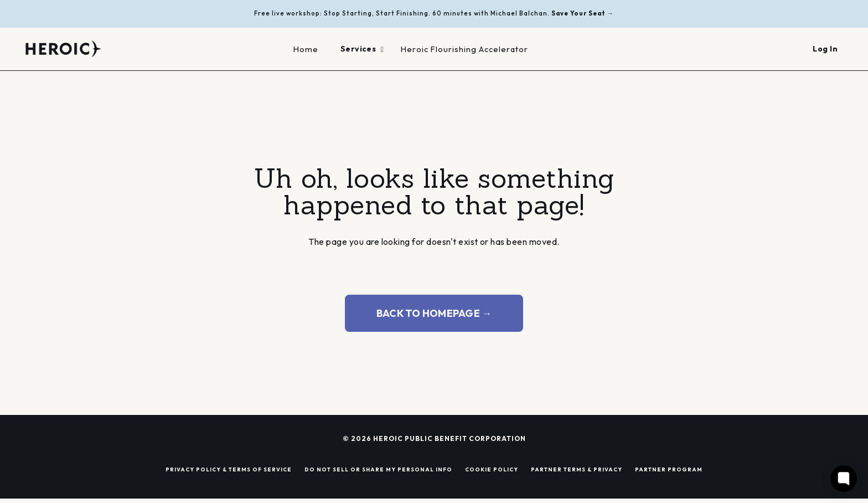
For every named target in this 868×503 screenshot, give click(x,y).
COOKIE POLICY (492, 469)
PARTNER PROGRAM (669, 469)
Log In (825, 49)
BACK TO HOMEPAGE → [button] (434, 313)
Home (306, 49)
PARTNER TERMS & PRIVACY (577, 469)
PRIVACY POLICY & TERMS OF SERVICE (229, 469)
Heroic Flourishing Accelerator (464, 49)
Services (362, 49)
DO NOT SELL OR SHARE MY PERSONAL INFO (378, 469)
